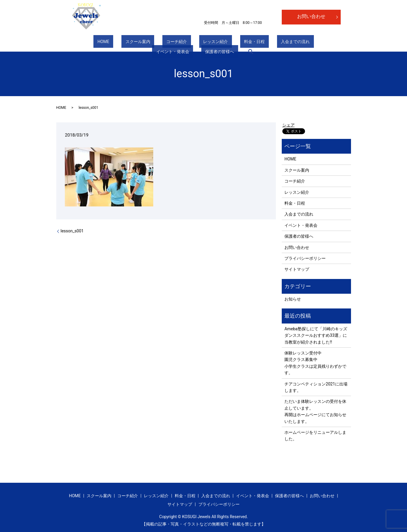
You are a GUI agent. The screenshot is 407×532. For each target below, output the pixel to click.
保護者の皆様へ (306, 42)
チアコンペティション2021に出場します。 (316, 387)
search (333, 42)
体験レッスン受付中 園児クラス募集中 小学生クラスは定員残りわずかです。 (315, 363)
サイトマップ (297, 269)
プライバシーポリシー (305, 258)
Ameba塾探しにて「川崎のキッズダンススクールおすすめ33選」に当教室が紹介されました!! (316, 335)
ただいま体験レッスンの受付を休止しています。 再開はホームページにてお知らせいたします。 (315, 411)
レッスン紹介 (163, 42)
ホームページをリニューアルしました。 (315, 436)
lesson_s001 (72, 231)
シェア (289, 125)
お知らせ (293, 299)
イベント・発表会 (266, 42)
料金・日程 (194, 42)
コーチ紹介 (132, 42)
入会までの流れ (227, 42)
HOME (75, 42)
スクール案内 (101, 42)
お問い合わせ (311, 16)
